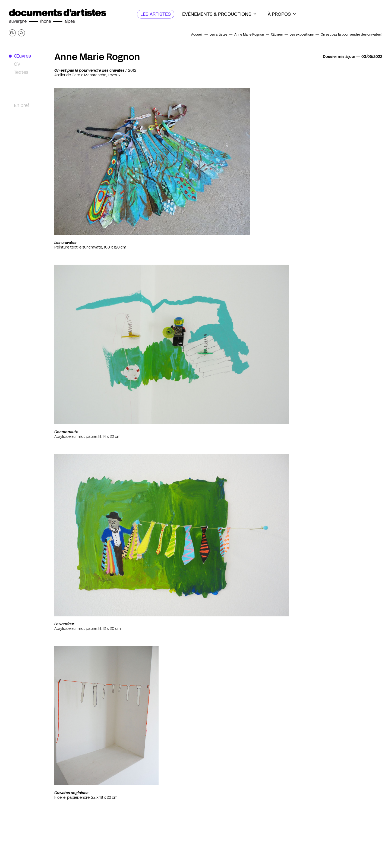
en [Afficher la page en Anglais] (12, 33)
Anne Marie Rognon (97, 57)
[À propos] (282, 14)
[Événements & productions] (219, 14)
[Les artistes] (156, 14)
